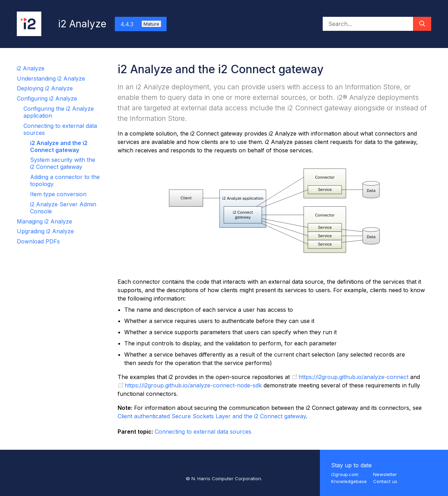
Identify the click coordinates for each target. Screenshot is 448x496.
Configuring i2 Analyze (47, 98)
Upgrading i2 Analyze (45, 231)
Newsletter (385, 474)
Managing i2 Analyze (44, 221)
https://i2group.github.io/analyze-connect (353, 377)
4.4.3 (141, 24)
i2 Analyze (31, 68)
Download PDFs (38, 241)
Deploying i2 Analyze (45, 88)
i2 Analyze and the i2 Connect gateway (59, 146)
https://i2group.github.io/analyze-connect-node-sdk (193, 385)
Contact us (385, 481)
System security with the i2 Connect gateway (63, 163)
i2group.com (345, 474)
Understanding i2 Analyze (51, 78)
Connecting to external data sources (203, 432)
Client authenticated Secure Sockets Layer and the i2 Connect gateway (212, 416)
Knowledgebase (349, 481)
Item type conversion (58, 194)
